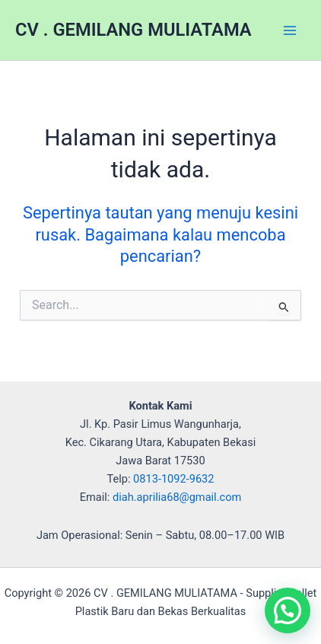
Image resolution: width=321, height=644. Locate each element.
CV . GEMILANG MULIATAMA (133, 30)
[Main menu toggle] (290, 30)
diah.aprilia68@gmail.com (177, 497)
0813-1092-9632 (173, 479)
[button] (288, 611)
